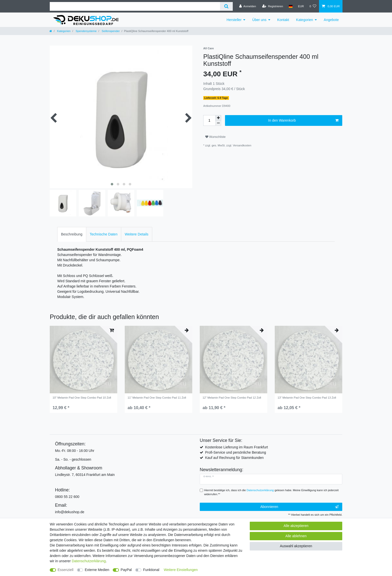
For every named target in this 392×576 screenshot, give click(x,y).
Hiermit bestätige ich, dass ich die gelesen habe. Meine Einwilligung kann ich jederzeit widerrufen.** (271, 492)
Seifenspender (110, 31)
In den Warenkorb (303, 121)
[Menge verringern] (218, 123)
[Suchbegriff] (135, 6)
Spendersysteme (86, 31)
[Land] (290, 6)
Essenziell (66, 570)
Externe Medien (97, 570)
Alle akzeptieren (296, 526)
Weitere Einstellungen (181, 570)
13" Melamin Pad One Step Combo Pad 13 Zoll (307, 398)
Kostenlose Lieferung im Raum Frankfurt (236, 447)
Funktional (151, 570)
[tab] (72, 234)
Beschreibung (72, 234)
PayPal (126, 570)
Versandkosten (242, 145)
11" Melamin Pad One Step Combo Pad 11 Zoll (157, 398)
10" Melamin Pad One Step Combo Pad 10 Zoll (82, 398)
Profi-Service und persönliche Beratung (235, 452)
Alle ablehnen (296, 536)
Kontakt (283, 20)
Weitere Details (137, 234)
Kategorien (304, 20)
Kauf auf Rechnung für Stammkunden (234, 458)
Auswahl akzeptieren (296, 546)
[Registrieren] (273, 6)
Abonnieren (299, 507)
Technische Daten (104, 234)
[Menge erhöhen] (218, 118)
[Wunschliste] (313, 6)
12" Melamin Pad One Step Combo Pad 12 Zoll (232, 398)
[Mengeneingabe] (209, 120)
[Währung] (301, 6)
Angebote (331, 20)
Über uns (259, 20)
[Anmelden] (248, 6)
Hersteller (234, 20)
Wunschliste (215, 137)
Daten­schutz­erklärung (89, 561)
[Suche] (226, 6)
